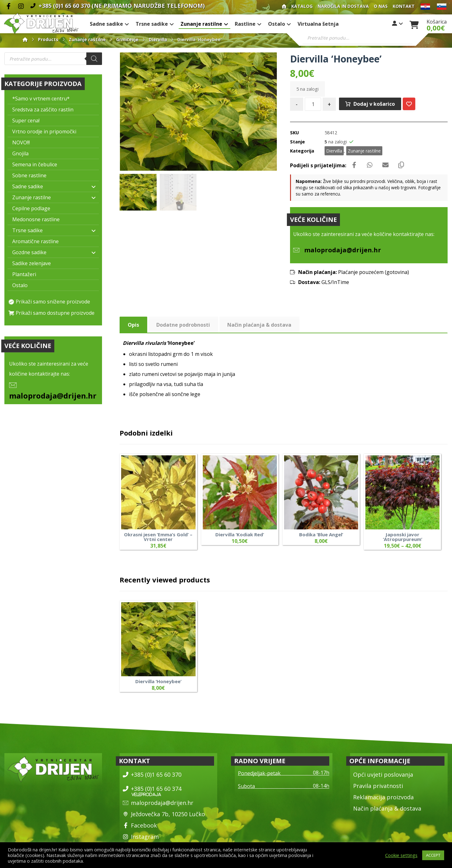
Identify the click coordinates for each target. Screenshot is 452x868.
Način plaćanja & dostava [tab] (259, 325)
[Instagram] (21, 6)
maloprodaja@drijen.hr (53, 396)
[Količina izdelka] (313, 104)
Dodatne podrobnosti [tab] (183, 325)
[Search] (94, 59)
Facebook (140, 825)
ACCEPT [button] (433, 855)
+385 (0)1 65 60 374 (152, 789)
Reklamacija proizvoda (383, 797)
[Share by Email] (385, 165)
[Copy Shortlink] (401, 165)
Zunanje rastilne (364, 151)
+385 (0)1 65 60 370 (152, 774)
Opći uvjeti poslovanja (383, 774)
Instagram (141, 837)
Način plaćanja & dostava (387, 808)
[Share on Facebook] (354, 165)
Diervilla (334, 151)
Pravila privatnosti (378, 786)
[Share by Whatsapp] (370, 165)
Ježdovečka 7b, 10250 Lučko (164, 814)
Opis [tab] (133, 325)
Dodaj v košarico (374, 104)
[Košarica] (414, 24)
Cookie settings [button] (401, 855)
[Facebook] (8, 6)
